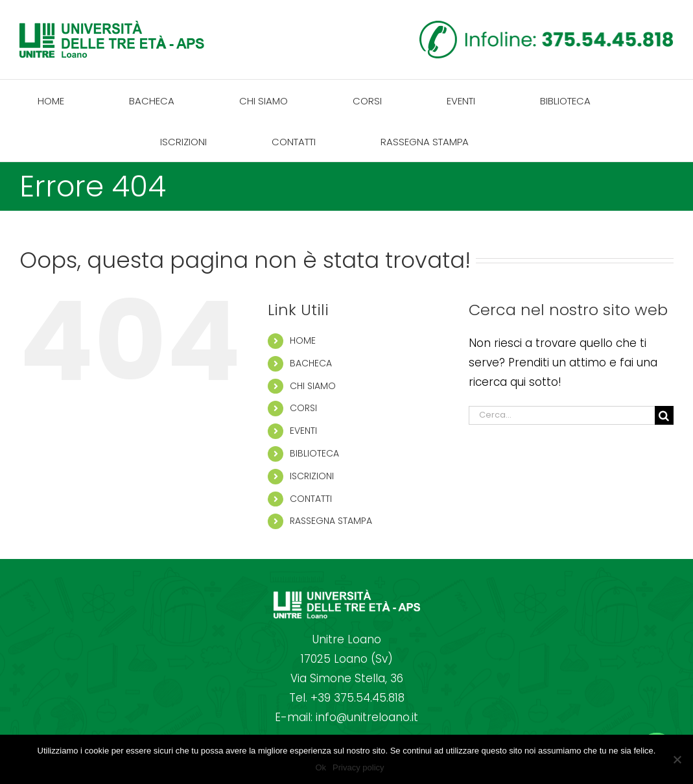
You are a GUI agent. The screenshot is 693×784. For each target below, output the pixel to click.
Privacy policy (358, 767)
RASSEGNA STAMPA (331, 521)
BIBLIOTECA (314, 453)
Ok (321, 767)
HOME (303, 340)
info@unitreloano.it (367, 717)
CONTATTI (311, 499)
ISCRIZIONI (312, 476)
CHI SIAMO (313, 386)
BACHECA (311, 363)
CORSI (303, 408)
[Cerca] (664, 415)
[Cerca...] (562, 415)
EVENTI (303, 431)
